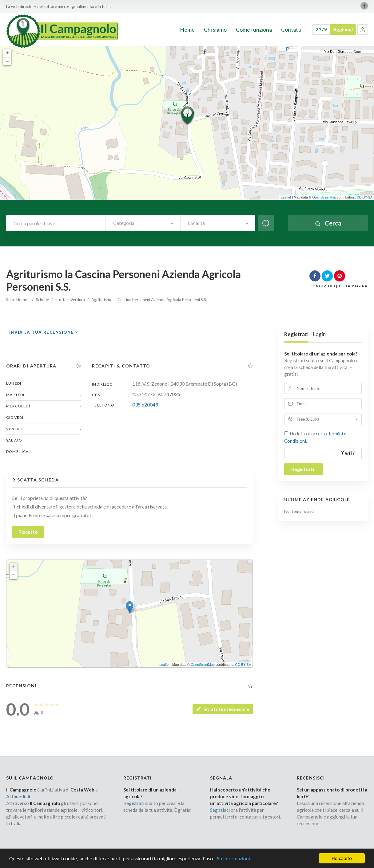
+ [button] (7, 53)
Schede (42, 300)
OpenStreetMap (324, 197)
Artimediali (18, 796)
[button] (363, 29)
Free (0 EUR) (308, 419)
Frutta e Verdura (70, 300)
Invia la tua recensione (42, 332)
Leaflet (286, 197)
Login (319, 334)
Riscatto (28, 532)
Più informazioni (233, 864)
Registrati (296, 334)
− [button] (7, 61)
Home (22, 300)
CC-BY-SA (364, 197)
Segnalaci (220, 810)
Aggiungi (343, 29)
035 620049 (145, 405)
